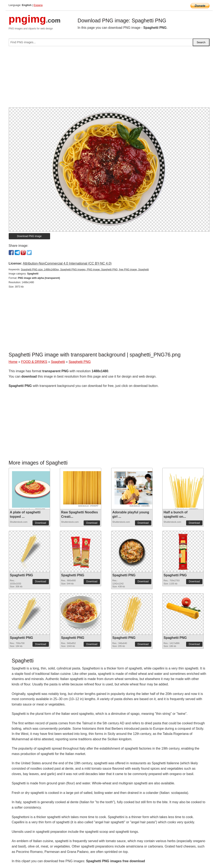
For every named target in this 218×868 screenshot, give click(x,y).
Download (40, 523)
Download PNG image (29, 236)
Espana (38, 5)
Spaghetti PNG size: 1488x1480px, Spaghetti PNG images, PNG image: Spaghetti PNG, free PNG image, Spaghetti (85, 270)
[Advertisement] (109, 78)
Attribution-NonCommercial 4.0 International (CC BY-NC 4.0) (67, 263)
